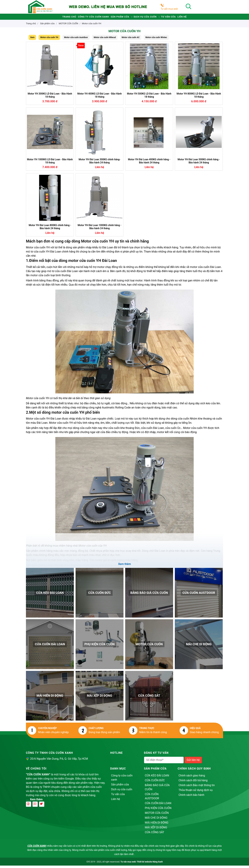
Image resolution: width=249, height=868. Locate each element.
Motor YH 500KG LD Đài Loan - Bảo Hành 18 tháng (149, 98)
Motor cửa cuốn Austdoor (76, 40)
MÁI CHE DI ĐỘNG (156, 820)
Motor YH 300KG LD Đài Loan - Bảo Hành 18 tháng (50, 98)
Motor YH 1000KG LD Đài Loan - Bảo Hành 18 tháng (50, 163)
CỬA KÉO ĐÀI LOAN (157, 778)
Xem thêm (36, 802)
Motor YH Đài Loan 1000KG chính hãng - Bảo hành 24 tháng (100, 229)
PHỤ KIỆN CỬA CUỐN (158, 810)
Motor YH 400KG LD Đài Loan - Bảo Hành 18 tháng (100, 98)
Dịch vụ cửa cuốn (149, 18)
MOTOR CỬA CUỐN (157, 815)
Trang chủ (52, 18)
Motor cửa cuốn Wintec (156, 40)
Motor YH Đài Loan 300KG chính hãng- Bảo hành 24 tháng (100, 163)
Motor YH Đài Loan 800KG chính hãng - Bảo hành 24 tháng (50, 229)
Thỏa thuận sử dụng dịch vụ (196, 792)
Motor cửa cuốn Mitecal (105, 40)
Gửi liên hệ (193, 762)
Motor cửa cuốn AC (131, 40)
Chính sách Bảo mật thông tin (197, 788)
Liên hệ (199, 18)
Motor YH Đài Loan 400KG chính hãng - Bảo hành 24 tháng (149, 163)
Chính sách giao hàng (192, 778)
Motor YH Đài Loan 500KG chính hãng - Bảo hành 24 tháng (199, 163)
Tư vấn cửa (179, 18)
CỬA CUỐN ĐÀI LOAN (158, 806)
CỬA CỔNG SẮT (155, 835)
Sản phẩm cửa (118, 18)
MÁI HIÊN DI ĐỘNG (157, 825)
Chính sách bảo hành (192, 797)
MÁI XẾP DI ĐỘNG (156, 830)
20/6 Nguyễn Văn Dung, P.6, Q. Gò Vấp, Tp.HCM (59, 761)
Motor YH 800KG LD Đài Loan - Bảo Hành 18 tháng (199, 98)
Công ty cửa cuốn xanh (84, 18)
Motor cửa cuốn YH (91, 26)
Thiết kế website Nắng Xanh (150, 864)
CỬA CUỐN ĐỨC (155, 783)
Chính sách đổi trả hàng (193, 783)
